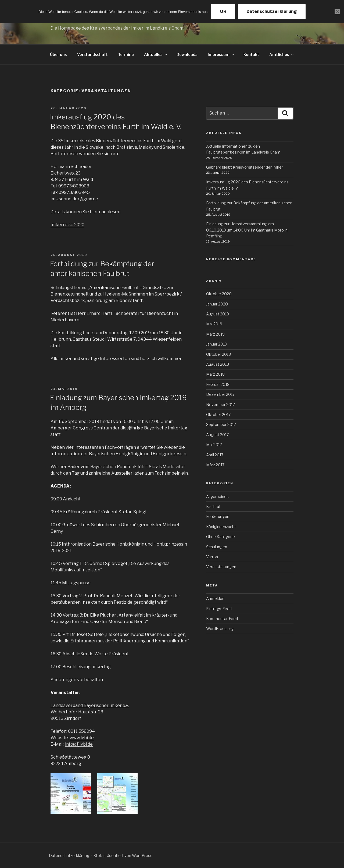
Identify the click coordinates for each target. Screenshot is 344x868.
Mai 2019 (214, 324)
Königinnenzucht (221, 527)
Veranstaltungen (221, 567)
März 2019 (215, 334)
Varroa (212, 557)
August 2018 (218, 364)
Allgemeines (217, 497)
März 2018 (215, 374)
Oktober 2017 (218, 415)
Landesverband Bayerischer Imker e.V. (90, 705)
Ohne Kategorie (221, 537)
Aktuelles (156, 54)
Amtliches (282, 54)
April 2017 (215, 455)
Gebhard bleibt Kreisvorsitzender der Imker (245, 167)
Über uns (58, 54)
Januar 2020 (217, 304)
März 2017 (215, 465)
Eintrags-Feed (219, 609)
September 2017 (221, 424)
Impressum (221, 54)
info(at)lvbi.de (79, 744)
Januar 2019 (217, 344)
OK (223, 11)
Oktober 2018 (218, 354)
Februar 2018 (218, 384)
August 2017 (217, 435)
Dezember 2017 (220, 394)
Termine (126, 54)
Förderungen (218, 516)
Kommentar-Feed (222, 619)
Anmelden (215, 598)
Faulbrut (213, 506)
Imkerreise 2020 (67, 225)
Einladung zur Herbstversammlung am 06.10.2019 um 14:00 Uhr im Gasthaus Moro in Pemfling (247, 230)
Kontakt (251, 54)
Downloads (187, 54)
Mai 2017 (214, 445)
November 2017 (221, 405)
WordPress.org (220, 629)
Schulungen (217, 547)
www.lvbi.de (82, 738)
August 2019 (218, 314)
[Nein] (337, 12)
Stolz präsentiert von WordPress (123, 855)
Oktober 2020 (219, 294)
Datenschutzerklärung (69, 855)
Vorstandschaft (92, 54)
